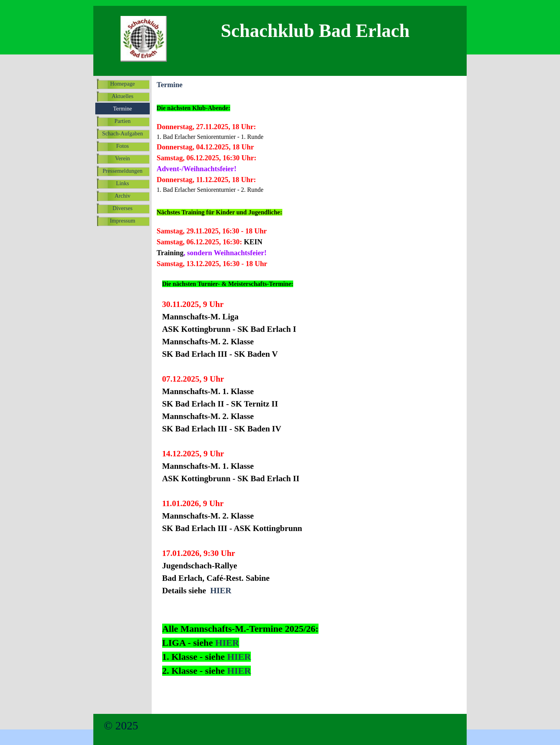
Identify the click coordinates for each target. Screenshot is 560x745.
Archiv (123, 196)
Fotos (123, 146)
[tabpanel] (270, 144)
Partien (122, 121)
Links (122, 183)
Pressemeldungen (123, 171)
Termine (123, 109)
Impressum (122, 221)
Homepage (122, 84)
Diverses (122, 208)
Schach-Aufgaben (123, 133)
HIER (221, 591)
